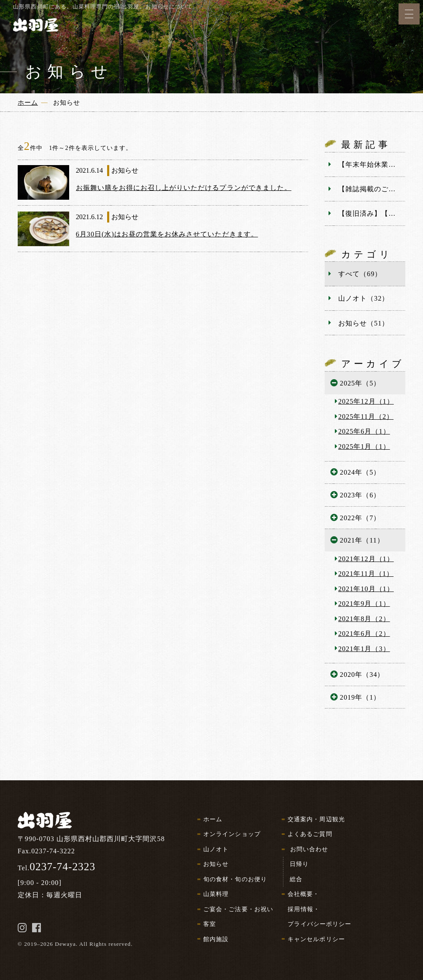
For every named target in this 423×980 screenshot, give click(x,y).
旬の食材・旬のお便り (235, 879)
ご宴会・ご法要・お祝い (238, 909)
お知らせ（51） (364, 323)
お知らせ (216, 864)
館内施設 (216, 939)
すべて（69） (360, 274)
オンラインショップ (232, 834)
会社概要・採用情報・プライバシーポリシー (319, 909)
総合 (296, 879)
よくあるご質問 (310, 834)
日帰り (299, 864)
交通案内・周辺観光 (316, 819)
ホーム (213, 819)
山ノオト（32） (364, 298)
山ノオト (216, 849)
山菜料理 (216, 894)
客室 (210, 924)
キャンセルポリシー (316, 939)
